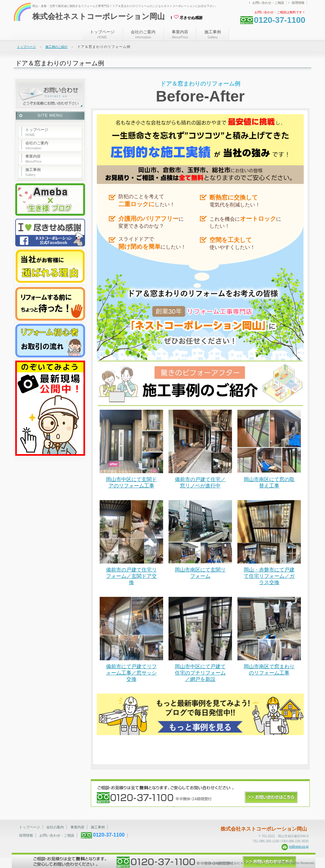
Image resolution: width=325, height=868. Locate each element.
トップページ (102, 34)
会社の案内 (55, 827)
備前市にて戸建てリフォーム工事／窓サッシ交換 (131, 673)
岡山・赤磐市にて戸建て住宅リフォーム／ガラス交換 (269, 576)
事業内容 (180, 34)
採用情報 (298, 3)
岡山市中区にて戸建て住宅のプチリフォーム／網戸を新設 (200, 673)
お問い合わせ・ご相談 (268, 3)
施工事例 (213, 34)
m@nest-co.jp (299, 847)
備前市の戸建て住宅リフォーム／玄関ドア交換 (131, 576)
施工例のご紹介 (56, 47)
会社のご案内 (143, 34)
